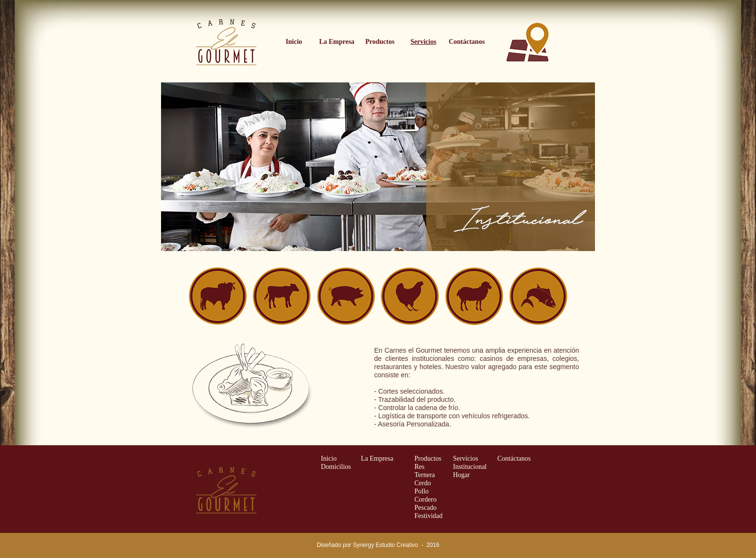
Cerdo (423, 483)
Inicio (329, 458)
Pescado (426, 508)
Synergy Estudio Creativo (385, 545)
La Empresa (377, 458)
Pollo (422, 491)
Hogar (462, 475)
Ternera (425, 475)
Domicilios (336, 467)
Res (420, 467)
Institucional (470, 467)
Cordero (426, 499)
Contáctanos (514, 458)
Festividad (429, 516)
